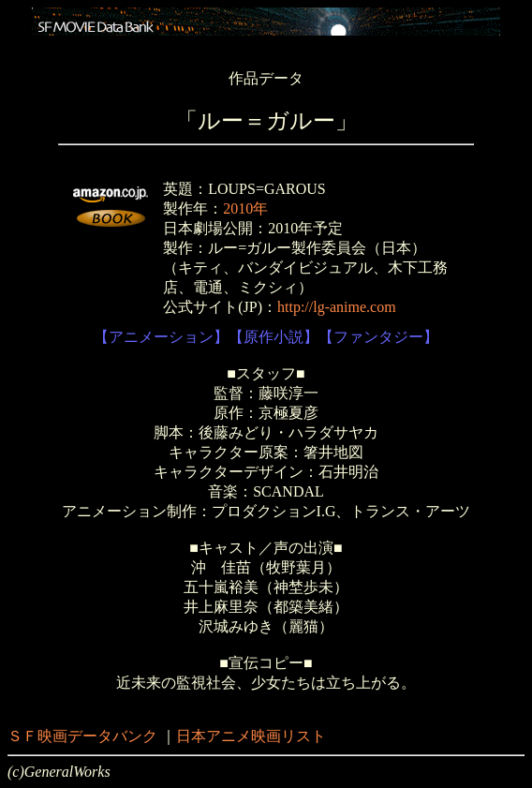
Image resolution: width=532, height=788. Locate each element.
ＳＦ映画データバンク (82, 736)
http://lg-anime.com (337, 307)
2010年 (245, 208)
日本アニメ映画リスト (251, 736)
